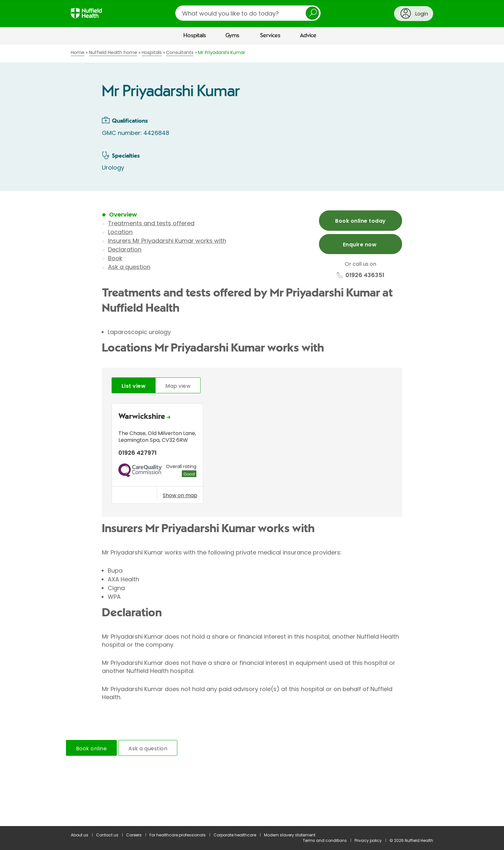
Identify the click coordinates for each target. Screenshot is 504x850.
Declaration (125, 249)
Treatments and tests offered (151, 223)
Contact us (107, 835)
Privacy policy (368, 840)
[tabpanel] (252, 455)
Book (115, 258)
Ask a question (129, 267)
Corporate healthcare (235, 835)
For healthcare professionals (178, 835)
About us (80, 835)
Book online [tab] (91, 749)
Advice (308, 36)
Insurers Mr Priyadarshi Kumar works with (167, 241)
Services (270, 36)
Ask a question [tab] (148, 749)
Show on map (180, 495)
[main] (252, 435)
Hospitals (195, 36)
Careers (134, 835)
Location (120, 232)
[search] (248, 13)
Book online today (360, 221)
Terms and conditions (325, 840)
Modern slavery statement (290, 835)
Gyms (232, 36)
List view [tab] (134, 386)
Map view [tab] (178, 386)
